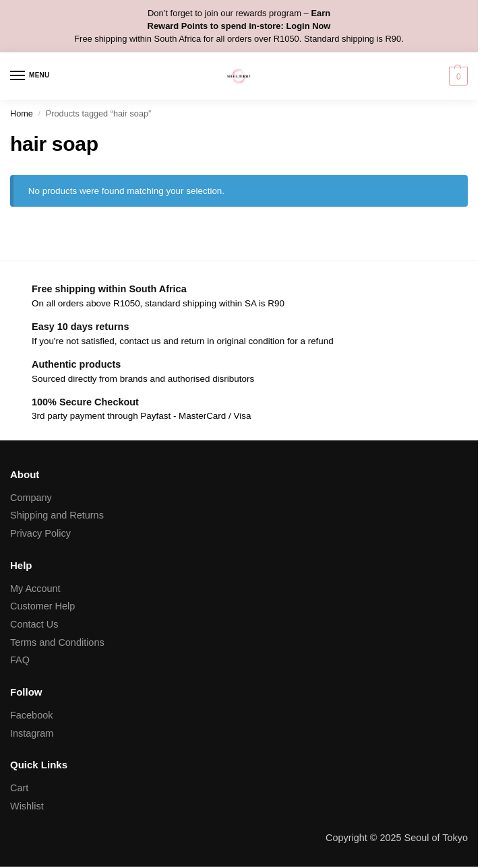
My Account (35, 589)
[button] (457, 76)
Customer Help (42, 606)
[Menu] (30, 76)
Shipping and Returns (57, 515)
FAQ (20, 660)
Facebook (31, 715)
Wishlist (27, 806)
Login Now (308, 26)
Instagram (32, 733)
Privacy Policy (40, 533)
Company (31, 498)
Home (22, 114)
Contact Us (34, 624)
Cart (19, 788)
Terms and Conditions (57, 642)
